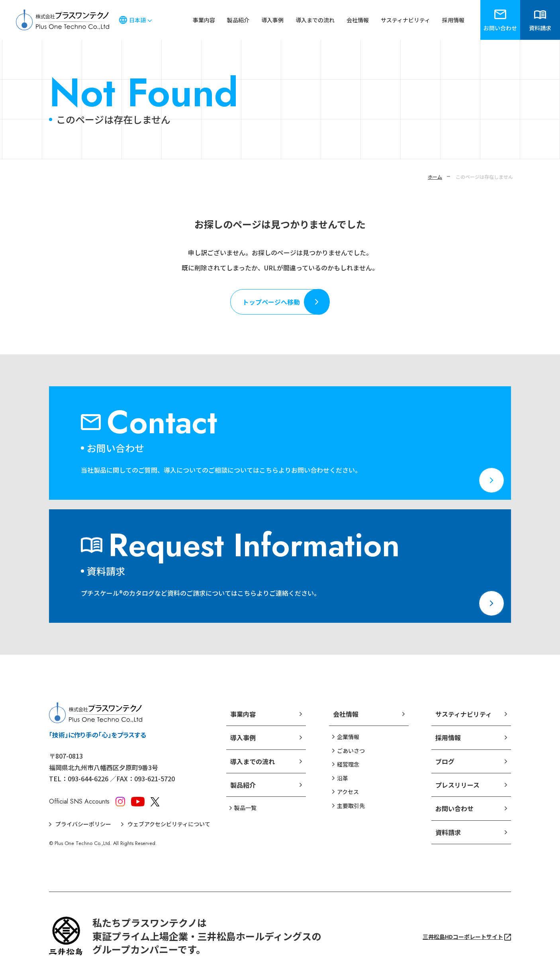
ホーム (435, 177)
